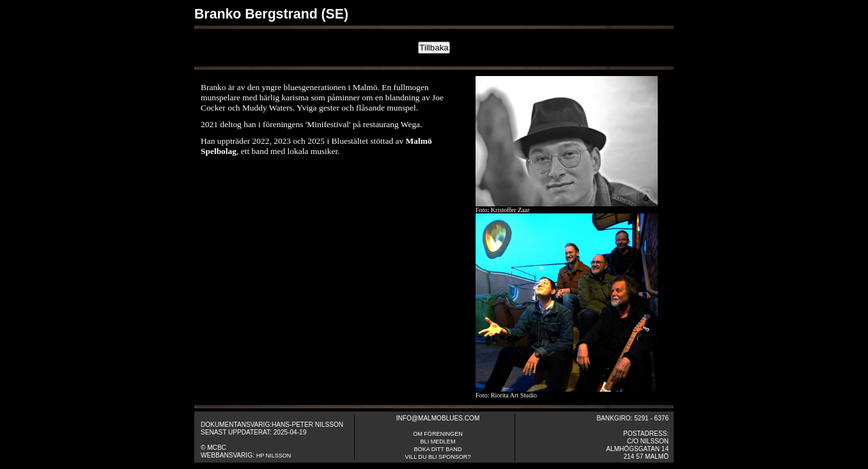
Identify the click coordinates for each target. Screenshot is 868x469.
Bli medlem (438, 442)
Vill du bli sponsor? (438, 457)
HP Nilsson (274, 456)
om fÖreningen (438, 434)
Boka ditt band (438, 449)
